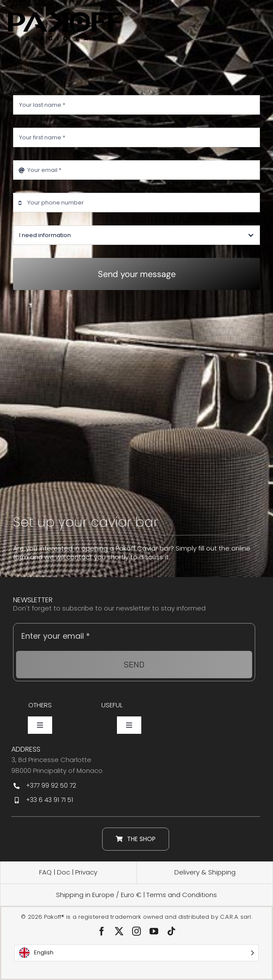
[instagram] (136, 931)
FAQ (45, 872)
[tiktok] (171, 931)
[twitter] (119, 931)
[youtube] (154, 931)
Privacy (86, 872)
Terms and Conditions (182, 895)
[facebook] (102, 931)
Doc (64, 872)
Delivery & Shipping (205, 872)
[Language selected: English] (136, 953)
